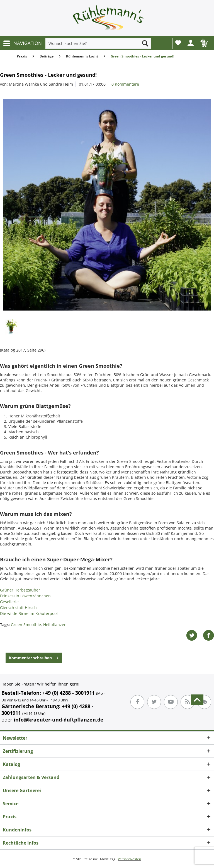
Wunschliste (178, 43)
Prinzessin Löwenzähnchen (25, 596)
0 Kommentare (125, 84)
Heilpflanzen (55, 625)
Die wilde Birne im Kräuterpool (29, 613)
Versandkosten (129, 859)
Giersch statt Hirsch (18, 608)
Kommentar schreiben (34, 657)
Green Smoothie (26, 625)
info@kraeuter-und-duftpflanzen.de (59, 720)
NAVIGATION (23, 43)
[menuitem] (22, 43)
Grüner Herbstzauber (20, 590)
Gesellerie (9, 602)
